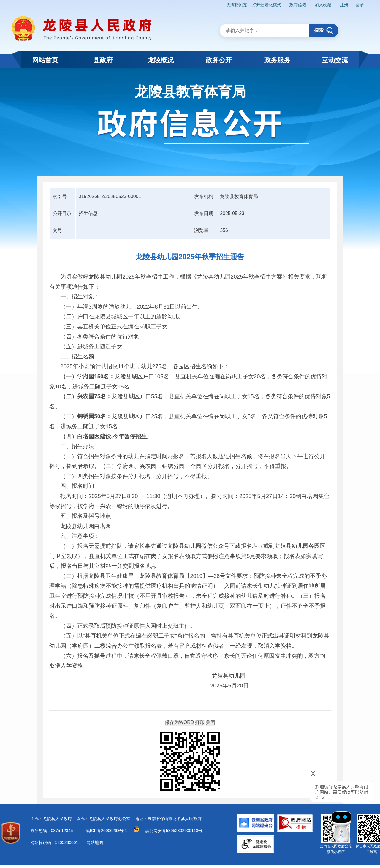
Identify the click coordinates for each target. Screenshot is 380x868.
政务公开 (219, 60)
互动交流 (335, 60)
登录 (360, 5)
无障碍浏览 (237, 5)
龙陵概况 (161, 60)
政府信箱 (298, 5)
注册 (344, 5)
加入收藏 (323, 5)
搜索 (324, 30)
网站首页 (45, 60)
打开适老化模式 (267, 5)
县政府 (103, 60)
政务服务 (277, 60)
